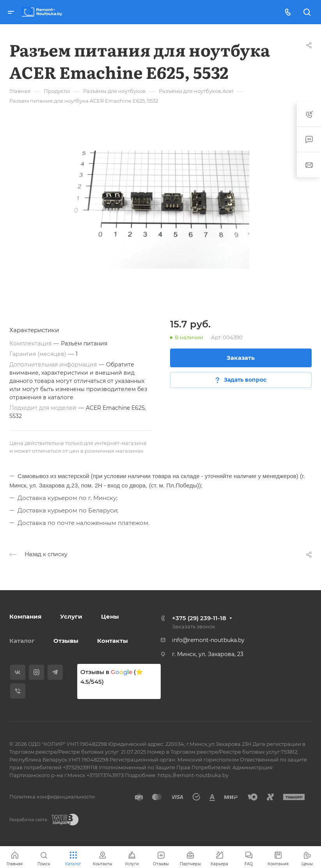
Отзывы (66, 641)
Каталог (22, 641)
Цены (110, 616)
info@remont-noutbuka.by (208, 640)
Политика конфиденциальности (52, 797)
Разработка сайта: (28, 820)
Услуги (71, 616)
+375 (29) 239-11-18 (199, 618)
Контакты (113, 641)
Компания (25, 616)
